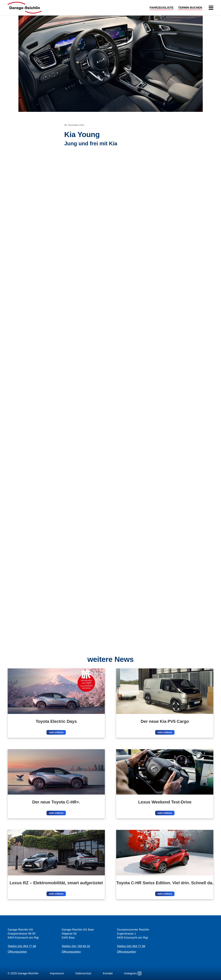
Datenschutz (83, 973)
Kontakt (108, 973)
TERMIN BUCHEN (190, 8)
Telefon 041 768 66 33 (76, 946)
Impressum (57, 973)
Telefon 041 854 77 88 (22, 946)
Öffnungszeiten (17, 952)
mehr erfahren (56, 732)
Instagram (133, 973)
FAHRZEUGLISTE (162, 8)
